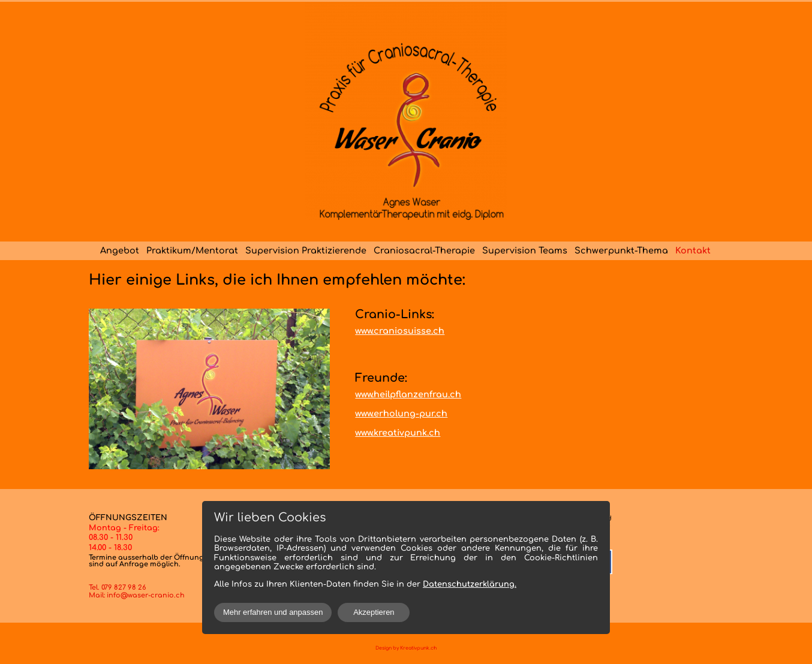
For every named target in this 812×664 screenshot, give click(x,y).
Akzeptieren (374, 612)
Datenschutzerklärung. (470, 584)
